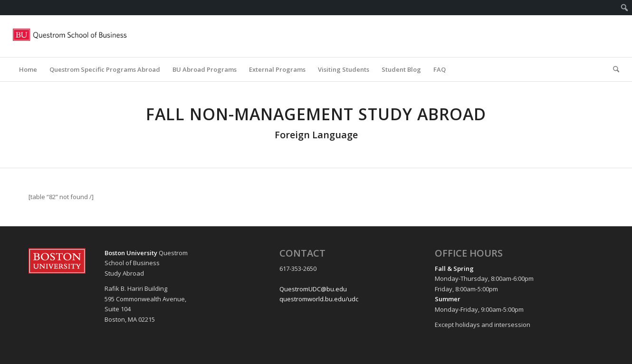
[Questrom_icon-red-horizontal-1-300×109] (70, 36)
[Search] (613, 69)
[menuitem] (625, 8)
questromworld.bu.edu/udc (319, 299)
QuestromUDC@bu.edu (313, 289)
